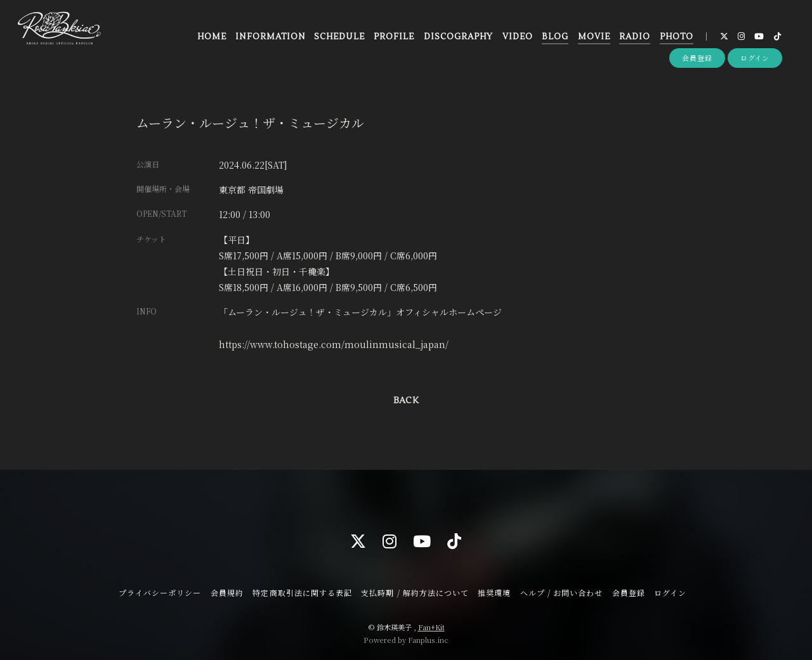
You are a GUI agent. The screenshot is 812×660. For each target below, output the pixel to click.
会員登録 (697, 59)
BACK (406, 401)
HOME (211, 37)
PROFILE (393, 37)
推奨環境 (494, 592)
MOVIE (593, 37)
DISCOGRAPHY (458, 37)
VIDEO (517, 37)
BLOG (554, 37)
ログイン (755, 59)
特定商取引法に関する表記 (302, 592)
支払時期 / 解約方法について (415, 592)
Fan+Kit (431, 627)
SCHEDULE (339, 37)
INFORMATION (270, 37)
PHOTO (676, 37)
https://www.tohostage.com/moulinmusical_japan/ (334, 344)
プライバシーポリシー (160, 592)
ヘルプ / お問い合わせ (561, 592)
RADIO (635, 37)
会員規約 (227, 592)
